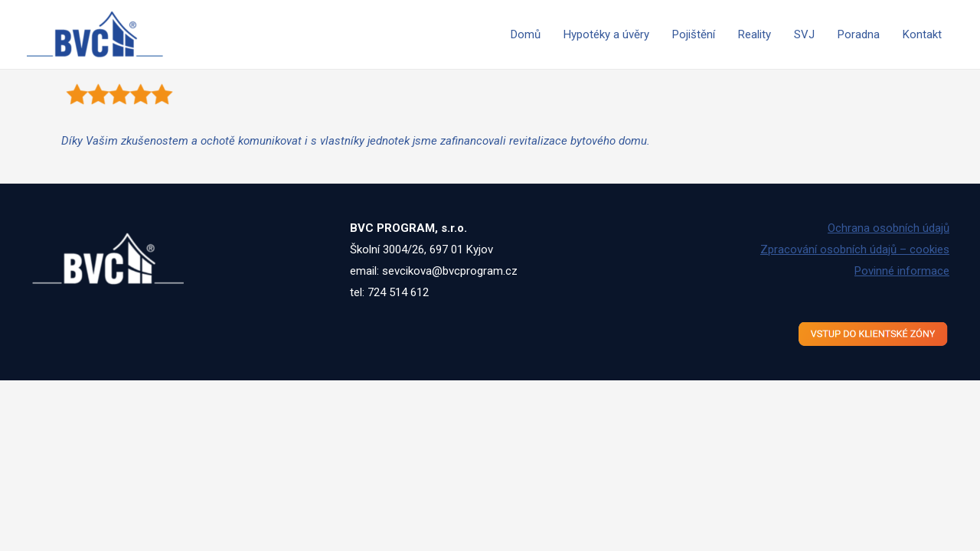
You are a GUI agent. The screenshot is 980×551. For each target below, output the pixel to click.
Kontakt (922, 34)
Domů (526, 34)
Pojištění (694, 34)
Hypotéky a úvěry (606, 34)
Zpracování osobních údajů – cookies (855, 249)
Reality (755, 34)
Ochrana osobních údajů (889, 228)
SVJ (804, 34)
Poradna (859, 34)
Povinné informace (902, 271)
